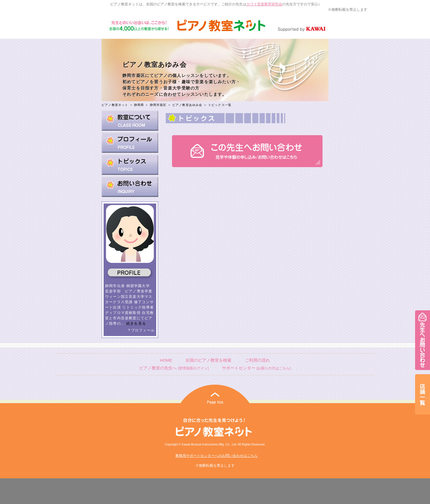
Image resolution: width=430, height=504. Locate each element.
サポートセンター (256, 368)
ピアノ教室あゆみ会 (187, 105)
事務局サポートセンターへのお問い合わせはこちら (216, 456)
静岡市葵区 (158, 105)
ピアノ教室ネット (115, 105)
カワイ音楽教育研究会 (264, 4)
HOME (166, 360)
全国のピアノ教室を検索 (208, 360)
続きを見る (136, 323)
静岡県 (139, 105)
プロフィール (142, 330)
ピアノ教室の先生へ (174, 368)
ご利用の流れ (257, 360)
